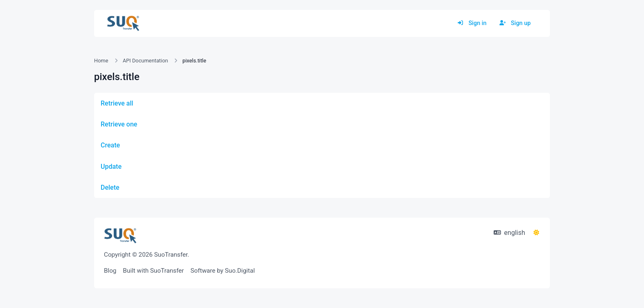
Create (110, 145)
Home (101, 61)
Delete (110, 187)
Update (111, 167)
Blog (110, 271)
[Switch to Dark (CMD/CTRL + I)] (536, 233)
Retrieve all (117, 103)
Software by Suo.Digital (223, 271)
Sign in (472, 23)
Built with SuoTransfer (153, 271)
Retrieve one (119, 124)
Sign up (515, 23)
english (509, 233)
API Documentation (145, 61)
